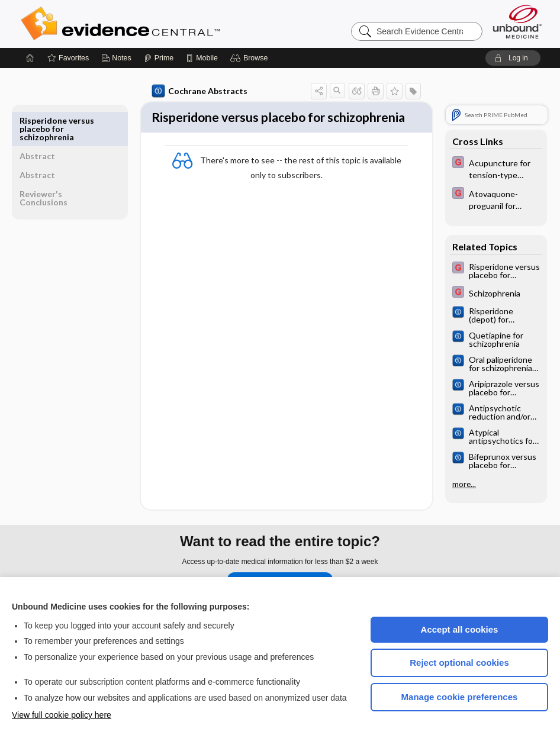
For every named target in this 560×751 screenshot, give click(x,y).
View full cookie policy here (62, 715)
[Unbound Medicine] (517, 22)
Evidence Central (168, 24)
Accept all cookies (460, 629)
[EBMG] (496, 168)
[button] (251, 58)
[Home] (30, 58)
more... (464, 484)
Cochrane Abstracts (179, 91)
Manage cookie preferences (460, 697)
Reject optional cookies (459, 663)
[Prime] (159, 58)
